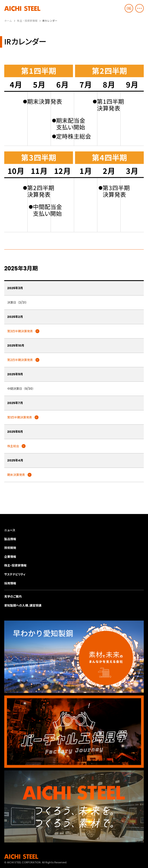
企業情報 (10, 557)
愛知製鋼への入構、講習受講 (23, 605)
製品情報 (10, 539)
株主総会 (13, 446)
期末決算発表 (16, 475)
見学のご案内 (13, 597)
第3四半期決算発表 (20, 331)
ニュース (10, 530)
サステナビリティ (15, 574)
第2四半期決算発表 (20, 360)
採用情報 (10, 583)
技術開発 (10, 548)
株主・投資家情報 (15, 565)
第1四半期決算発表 (20, 417)
